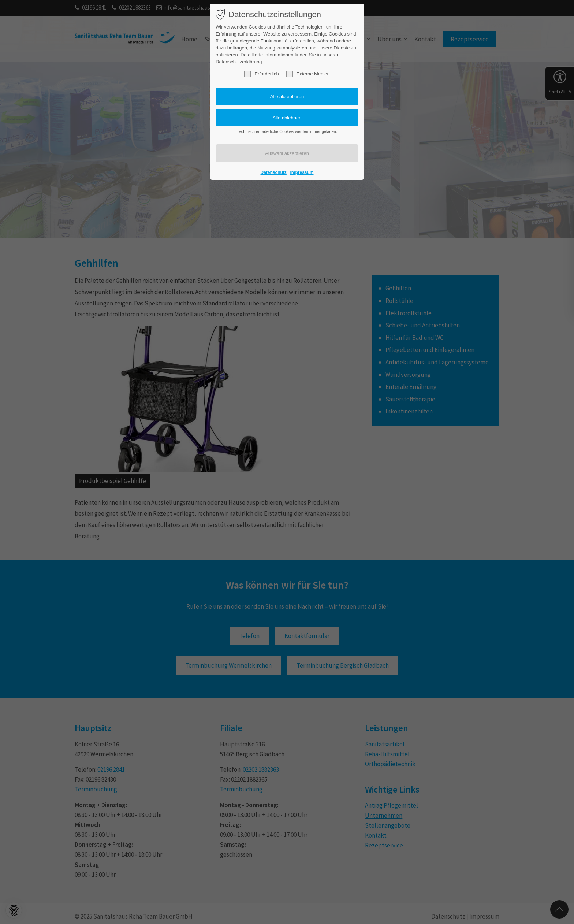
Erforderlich (261, 74)
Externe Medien (308, 74)
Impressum (302, 172)
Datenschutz (274, 172)
